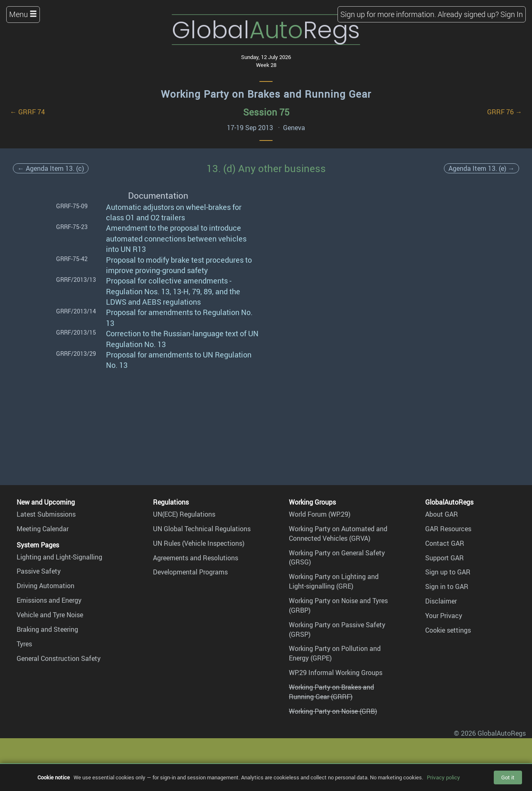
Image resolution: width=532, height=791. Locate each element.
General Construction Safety (59, 658)
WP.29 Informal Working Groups (336, 673)
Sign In (512, 14)
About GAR (442, 514)
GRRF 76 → (505, 112)
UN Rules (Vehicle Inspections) (199, 543)
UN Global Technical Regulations (202, 529)
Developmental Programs (190, 572)
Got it (508, 777)
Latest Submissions (46, 514)
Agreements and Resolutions (196, 558)
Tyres (24, 644)
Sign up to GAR (448, 572)
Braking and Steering (47, 629)
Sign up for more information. (388, 14)
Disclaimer (441, 601)
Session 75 (266, 112)
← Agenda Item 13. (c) (51, 168)
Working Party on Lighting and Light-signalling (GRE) (334, 581)
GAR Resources (448, 529)
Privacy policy (443, 777)
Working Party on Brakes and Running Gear (266, 94)
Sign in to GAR (447, 586)
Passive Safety (39, 571)
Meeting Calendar (43, 529)
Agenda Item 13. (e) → (482, 168)
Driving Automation (46, 586)
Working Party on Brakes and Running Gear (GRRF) (331, 692)
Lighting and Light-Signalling (59, 557)
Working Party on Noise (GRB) (333, 711)
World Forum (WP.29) (320, 514)
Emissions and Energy (49, 600)
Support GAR (445, 558)
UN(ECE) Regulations (184, 514)
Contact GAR (445, 543)
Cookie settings (448, 630)
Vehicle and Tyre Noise (50, 615)
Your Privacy (444, 616)
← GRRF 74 (27, 112)
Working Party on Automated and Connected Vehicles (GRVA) (338, 533)
